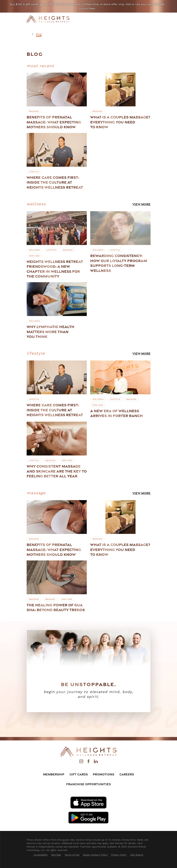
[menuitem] (41, 855)
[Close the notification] (170, 6)
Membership (54, 774)
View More (141, 204)
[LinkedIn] (96, 762)
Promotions (104, 774)
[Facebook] (88, 762)
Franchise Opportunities (88, 784)
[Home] (48, 19)
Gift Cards (79, 774)
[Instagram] (81, 762)
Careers (127, 774)
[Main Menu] (148, 19)
